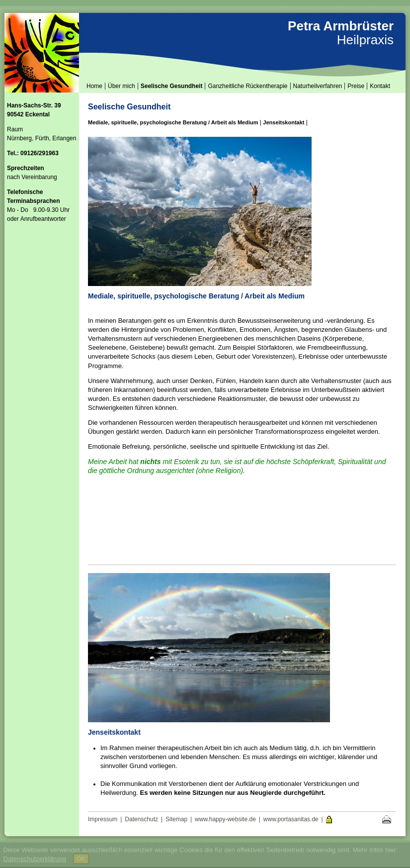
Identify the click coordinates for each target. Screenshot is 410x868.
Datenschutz (141, 819)
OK (81, 859)
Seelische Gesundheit (172, 86)
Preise (356, 86)
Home (94, 86)
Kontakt (380, 86)
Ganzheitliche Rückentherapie (247, 86)
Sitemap (176, 819)
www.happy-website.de (225, 819)
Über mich (122, 86)
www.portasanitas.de (291, 819)
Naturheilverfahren (318, 86)
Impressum (103, 819)
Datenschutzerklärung (35, 859)
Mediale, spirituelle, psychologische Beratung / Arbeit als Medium (173, 122)
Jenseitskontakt (284, 122)
